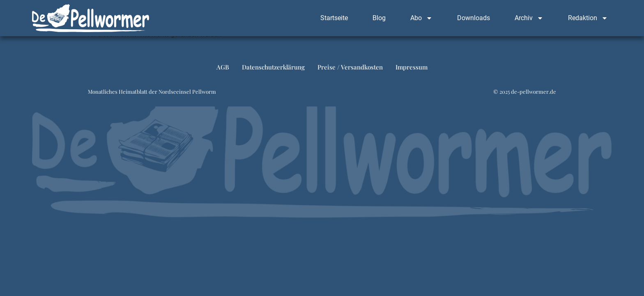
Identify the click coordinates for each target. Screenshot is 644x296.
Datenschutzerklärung (273, 71)
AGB (223, 71)
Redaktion (588, 18)
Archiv (529, 18)
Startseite (334, 18)
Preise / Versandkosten (350, 71)
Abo (421, 18)
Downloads (474, 18)
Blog (379, 18)
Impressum (412, 71)
